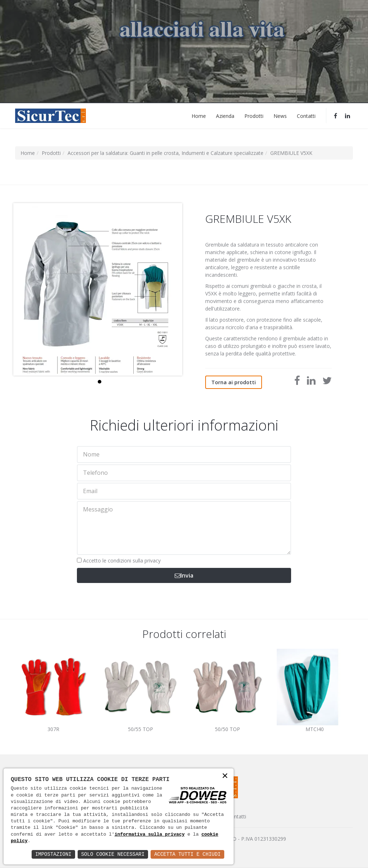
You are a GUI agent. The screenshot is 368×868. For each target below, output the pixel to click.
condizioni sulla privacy (134, 561)
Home (199, 116)
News (280, 116)
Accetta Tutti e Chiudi (187, 854)
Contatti (306, 116)
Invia (184, 575)
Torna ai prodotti (234, 382)
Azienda (225, 116)
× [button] (225, 777)
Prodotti (254, 116)
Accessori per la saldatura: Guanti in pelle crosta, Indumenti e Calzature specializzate (165, 153)
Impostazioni (53, 854)
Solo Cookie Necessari (113, 854)
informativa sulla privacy (150, 835)
